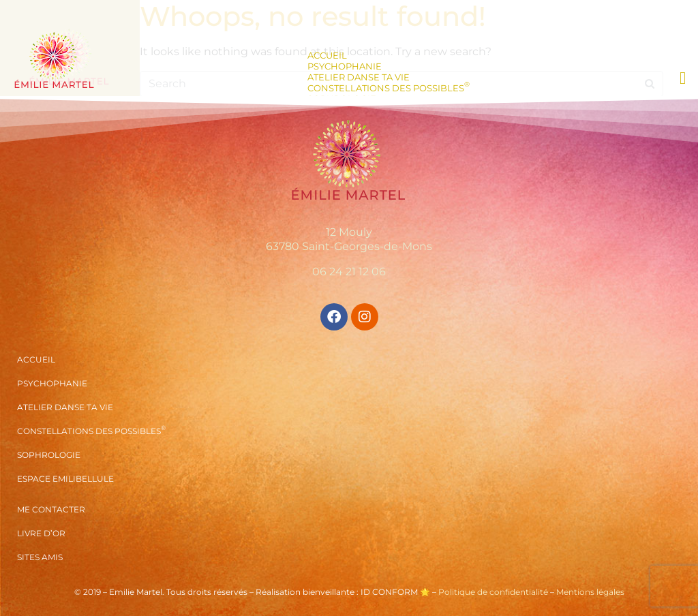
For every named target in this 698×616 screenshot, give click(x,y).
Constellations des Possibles (389, 88)
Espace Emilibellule (65, 479)
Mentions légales (590, 592)
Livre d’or (41, 533)
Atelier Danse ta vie (359, 77)
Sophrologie (49, 455)
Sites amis (40, 557)
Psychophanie (345, 66)
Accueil (327, 55)
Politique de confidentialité (493, 592)
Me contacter (51, 509)
